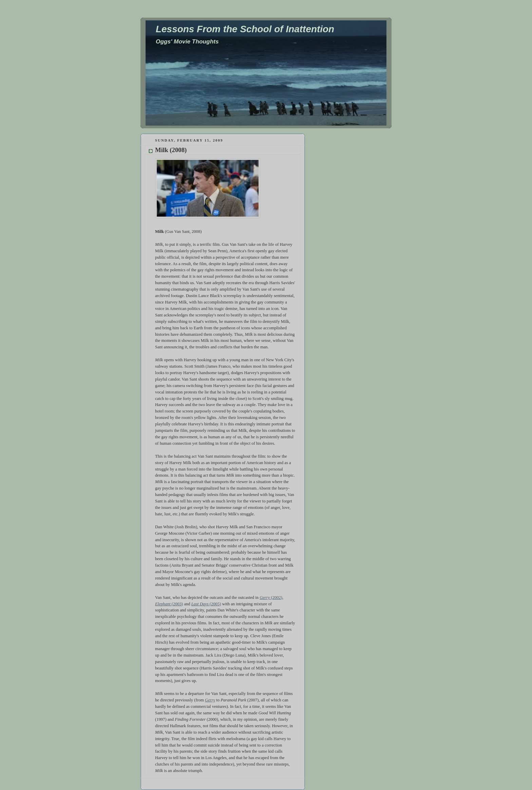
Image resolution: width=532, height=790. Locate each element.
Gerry (265, 598)
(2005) (215, 604)
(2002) (277, 598)
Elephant (163, 604)
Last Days (201, 604)
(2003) (177, 604)
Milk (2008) (171, 150)
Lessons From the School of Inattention (245, 29)
